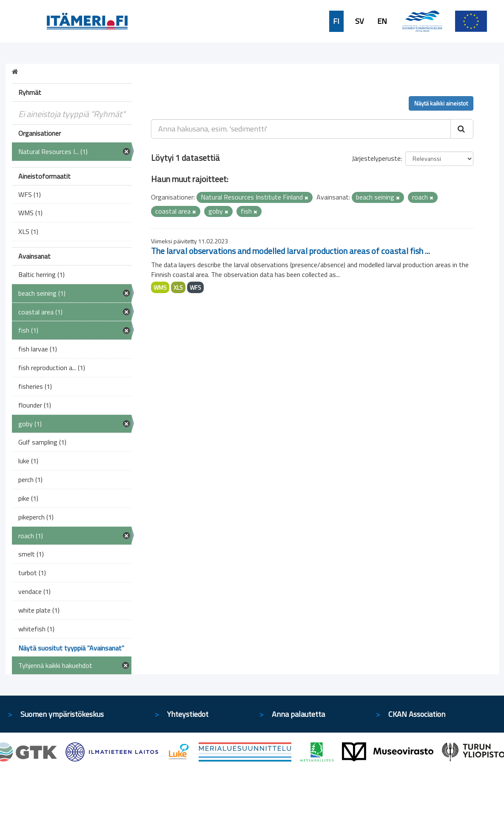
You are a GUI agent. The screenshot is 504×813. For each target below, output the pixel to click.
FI (336, 21)
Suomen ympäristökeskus (62, 714)
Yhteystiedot (188, 714)
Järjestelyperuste (376, 158)
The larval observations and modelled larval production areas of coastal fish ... (290, 251)
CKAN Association (417, 714)
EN (382, 21)
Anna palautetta (298, 714)
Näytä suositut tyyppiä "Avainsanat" (71, 648)
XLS (178, 287)
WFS (195, 287)
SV (359, 21)
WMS (160, 287)
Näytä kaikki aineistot (441, 103)
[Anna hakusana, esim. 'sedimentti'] (301, 129)
